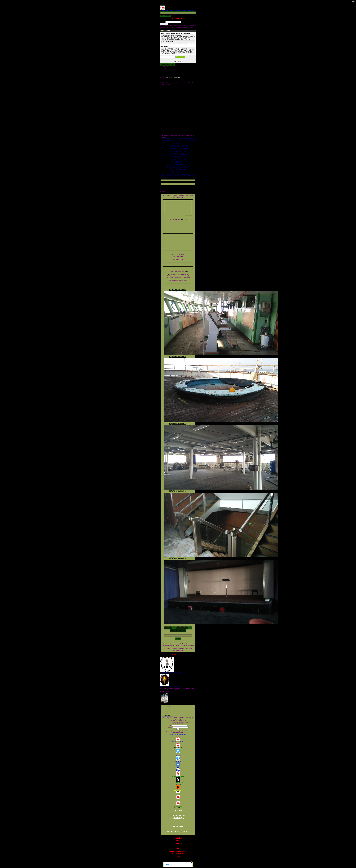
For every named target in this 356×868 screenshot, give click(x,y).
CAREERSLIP (178, 748)
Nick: (170, 725)
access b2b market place (167, 104)
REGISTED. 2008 (165, 3)
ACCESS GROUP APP (178, 742)
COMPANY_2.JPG (165, 92)
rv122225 (163, 124)
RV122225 (163, 5)
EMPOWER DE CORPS (178, 783)
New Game (165, 75)
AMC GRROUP (164, 88)
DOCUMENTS (164, 94)
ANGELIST (178, 784)
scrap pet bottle (164, 126)
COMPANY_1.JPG (165, 91)
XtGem (186, 271)
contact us (163, 113)
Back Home (184, 219)
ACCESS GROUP (178, 800)
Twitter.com (163, 100)
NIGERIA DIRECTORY (178, 776)
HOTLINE (163, 64)
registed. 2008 (164, 123)
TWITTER (178, 755)
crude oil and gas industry (167, 115)
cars (161, 110)
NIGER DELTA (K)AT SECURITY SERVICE (171, 673)
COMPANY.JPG (164, 89)
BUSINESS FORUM (168, 42)
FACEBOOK (178, 761)
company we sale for (165, 112)
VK (178, 767)
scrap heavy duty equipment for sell (169, 129)
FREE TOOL (171, 64)
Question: (163, 22)
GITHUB (178, 794)
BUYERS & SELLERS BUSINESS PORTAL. (174, 48)
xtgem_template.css (165, 134)
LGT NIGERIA (178, 806)
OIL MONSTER (178, 790)
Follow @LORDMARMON (189, 78)
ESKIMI (178, 771)
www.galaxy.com (164, 132)
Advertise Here (189, 215)
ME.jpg (162, 96)
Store (162, 99)
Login (164, 31)
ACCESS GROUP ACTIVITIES (171, 35)
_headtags (163, 102)
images (162, 121)
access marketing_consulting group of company (172, 105)
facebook (163, 116)
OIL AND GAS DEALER (166, 97)
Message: (170, 727)
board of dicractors (165, 108)
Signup (168, 31)
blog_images (163, 107)
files (161, 118)
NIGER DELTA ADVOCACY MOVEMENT (171, 687)
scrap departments (165, 128)
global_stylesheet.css (166, 120)
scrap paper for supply (166, 131)
